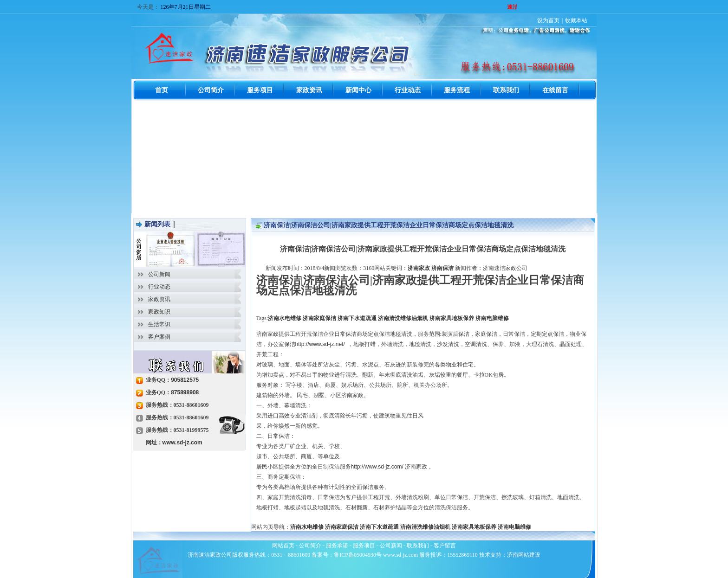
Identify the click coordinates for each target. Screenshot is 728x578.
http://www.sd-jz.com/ (377, 467)
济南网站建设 (524, 555)
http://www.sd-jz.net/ (320, 344)
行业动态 (159, 287)
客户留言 (445, 546)
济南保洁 (442, 268)
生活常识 (159, 324)
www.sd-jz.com (182, 443)
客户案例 (159, 337)
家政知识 (159, 312)
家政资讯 (159, 299)
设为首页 (548, 20)
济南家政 (419, 268)
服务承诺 (337, 546)
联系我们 (418, 546)
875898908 (185, 392)
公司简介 (310, 546)
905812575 (185, 380)
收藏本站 (576, 20)
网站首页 (283, 546)
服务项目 (364, 546)
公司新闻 (159, 274)
